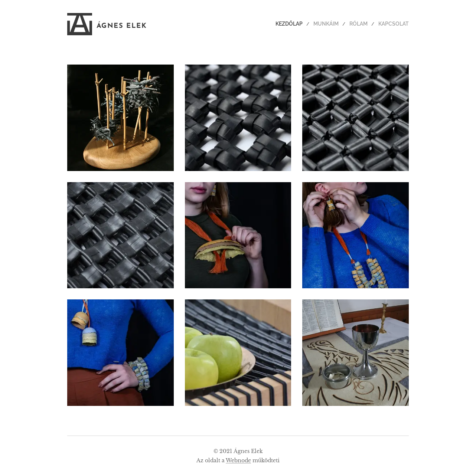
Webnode (238, 460)
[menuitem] (299, 24)
